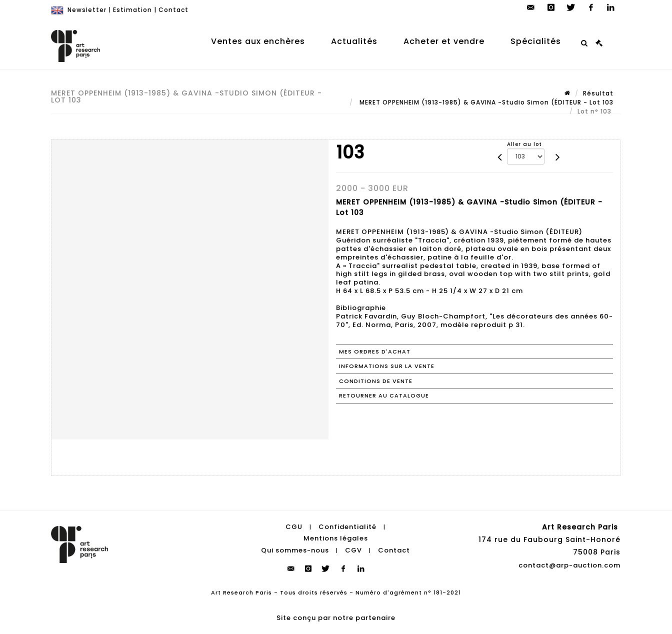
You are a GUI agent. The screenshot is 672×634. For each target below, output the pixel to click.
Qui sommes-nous (295, 550)
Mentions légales (336, 538)
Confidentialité (347, 527)
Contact (173, 10)
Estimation (132, 10)
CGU (294, 527)
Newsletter (87, 10)
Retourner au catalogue (384, 395)
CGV (353, 550)
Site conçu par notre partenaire (336, 618)
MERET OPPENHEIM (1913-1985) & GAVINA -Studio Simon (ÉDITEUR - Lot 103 (485, 102)
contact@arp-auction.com (569, 565)
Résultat (598, 93)
